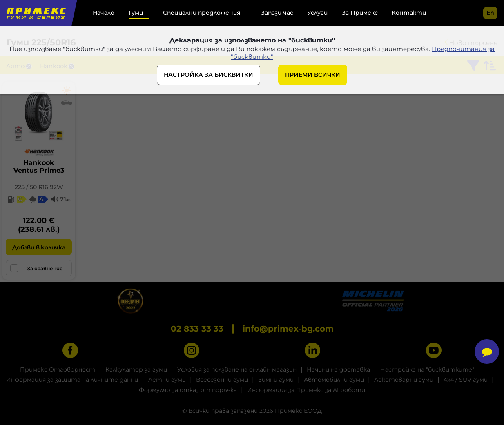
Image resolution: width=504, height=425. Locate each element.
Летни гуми (167, 380)
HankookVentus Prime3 (39, 167)
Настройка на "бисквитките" (427, 369)
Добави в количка (39, 247)
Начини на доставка (338, 369)
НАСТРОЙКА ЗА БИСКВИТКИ (209, 75)
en (490, 13)
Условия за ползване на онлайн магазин (237, 369)
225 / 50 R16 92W (39, 187)
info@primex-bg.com (288, 329)
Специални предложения (202, 13)
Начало (104, 13)
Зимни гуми (276, 380)
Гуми (136, 13)
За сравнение (37, 268)
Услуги (317, 13)
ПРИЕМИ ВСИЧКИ (313, 75)
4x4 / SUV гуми (466, 380)
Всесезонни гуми (222, 380)
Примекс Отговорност (58, 369)
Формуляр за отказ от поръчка (188, 390)
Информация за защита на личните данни (72, 380)
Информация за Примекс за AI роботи (306, 390)
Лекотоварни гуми (404, 380)
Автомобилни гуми (334, 380)
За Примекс (360, 13)
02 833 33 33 (197, 329)
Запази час (277, 13)
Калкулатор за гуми (136, 369)
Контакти (409, 13)
